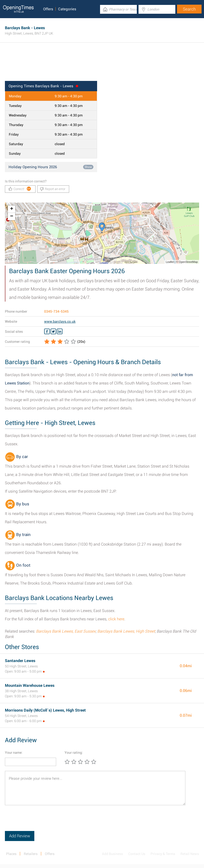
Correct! (20, 189)
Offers (48, 9)
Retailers (31, 854)
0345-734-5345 (56, 311)
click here (116, 619)
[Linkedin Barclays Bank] (60, 332)
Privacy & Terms (163, 854)
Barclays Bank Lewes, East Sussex (66, 631)
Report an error (53, 189)
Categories (67, 9)
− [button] (12, 217)
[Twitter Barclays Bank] (53, 332)
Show (88, 167)
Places (11, 854)
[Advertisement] (102, 65)
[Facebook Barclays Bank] (47, 332)
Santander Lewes (20, 661)
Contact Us (137, 854)
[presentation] (42, 821)
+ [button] (12, 209)
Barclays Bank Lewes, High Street (126, 631)
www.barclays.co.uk (60, 321)
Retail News (190, 854)
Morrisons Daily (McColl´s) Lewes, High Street (45, 710)
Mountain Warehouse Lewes (30, 685)
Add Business (112, 854)
